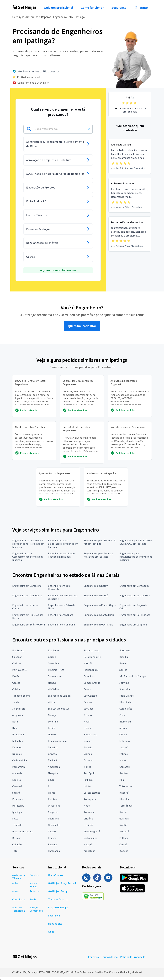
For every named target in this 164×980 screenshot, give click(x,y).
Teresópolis (126, 806)
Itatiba (123, 812)
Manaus (52, 683)
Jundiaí (16, 702)
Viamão (88, 754)
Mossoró (124, 831)
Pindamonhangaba (23, 831)
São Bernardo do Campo (133, 676)
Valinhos (17, 747)
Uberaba (124, 799)
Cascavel (17, 786)
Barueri (123, 663)
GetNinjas (18, 17)
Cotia (122, 715)
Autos (16, 891)
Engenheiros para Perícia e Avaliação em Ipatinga (98, 555)
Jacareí (123, 747)
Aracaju (123, 728)
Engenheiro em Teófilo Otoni (29, 625)
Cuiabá (16, 689)
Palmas (124, 754)
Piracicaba (18, 734)
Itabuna (124, 851)
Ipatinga (80, 17)
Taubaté (53, 760)
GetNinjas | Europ (58, 891)
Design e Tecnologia (19, 909)
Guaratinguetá (92, 831)
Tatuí (15, 851)
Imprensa (93, 957)
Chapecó (53, 812)
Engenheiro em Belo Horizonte (59, 587)
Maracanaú (18, 806)
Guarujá (52, 715)
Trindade (17, 825)
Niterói (88, 663)
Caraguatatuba (92, 793)
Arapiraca (18, 715)
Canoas (88, 702)
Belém (87, 689)
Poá (122, 780)
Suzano (88, 715)
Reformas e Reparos (39, 17)
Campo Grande (92, 683)
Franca (52, 793)
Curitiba (17, 663)
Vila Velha (53, 689)
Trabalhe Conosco (58, 899)
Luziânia (88, 825)
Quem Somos (56, 875)
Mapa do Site (55, 924)
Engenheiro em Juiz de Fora (135, 595)
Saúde (33, 899)
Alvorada (17, 773)
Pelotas (52, 799)
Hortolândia (90, 734)
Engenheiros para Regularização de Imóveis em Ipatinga (136, 557)
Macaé (123, 760)
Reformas (35, 891)
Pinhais (88, 747)
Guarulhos (54, 663)
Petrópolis (90, 773)
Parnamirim (19, 767)
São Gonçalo (91, 696)
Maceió (52, 734)
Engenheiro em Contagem (134, 586)
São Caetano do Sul (58, 709)
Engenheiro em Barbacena (27, 586)
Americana (54, 767)
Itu (50, 786)
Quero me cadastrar (82, 326)
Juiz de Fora (19, 709)
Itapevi (88, 728)
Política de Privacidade (133, 957)
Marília (123, 825)
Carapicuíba (126, 709)
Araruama (89, 812)
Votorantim (126, 786)
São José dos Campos (60, 696)
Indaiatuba (18, 741)
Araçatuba (89, 851)
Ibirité (87, 786)
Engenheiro (60, 17)
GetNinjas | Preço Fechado (63, 883)
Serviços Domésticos (36, 909)
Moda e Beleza (33, 885)
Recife (16, 676)
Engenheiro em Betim (96, 586)
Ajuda (51, 932)
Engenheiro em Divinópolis (27, 595)
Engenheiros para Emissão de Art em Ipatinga (100, 542)
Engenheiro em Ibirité (96, 595)
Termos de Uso (109, 957)
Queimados (54, 825)
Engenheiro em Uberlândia (98, 625)
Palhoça (124, 838)
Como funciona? (92, 8)
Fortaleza (125, 650)
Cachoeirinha (20, 760)
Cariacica (89, 760)
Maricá (87, 767)
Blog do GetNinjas (58, 907)
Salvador (17, 657)
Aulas (15, 883)
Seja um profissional (59, 8)
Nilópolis (17, 754)
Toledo (52, 831)
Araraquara (90, 799)
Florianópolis (91, 670)
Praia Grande (127, 696)
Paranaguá (54, 851)
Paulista (124, 773)
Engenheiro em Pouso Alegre (100, 605)
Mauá (87, 722)
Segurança (119, 8)
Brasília (124, 657)
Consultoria (19, 899)
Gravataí (53, 754)
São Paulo (53, 650)
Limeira (16, 780)
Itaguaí (52, 838)
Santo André (55, 676)
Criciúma (89, 818)
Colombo (125, 741)
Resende (53, 844)
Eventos (34, 875)
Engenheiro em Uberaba (61, 625)
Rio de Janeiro (92, 650)
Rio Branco (18, 650)
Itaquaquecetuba (57, 741)
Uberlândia (125, 702)
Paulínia (88, 780)
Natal (15, 722)
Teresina (53, 747)
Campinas (89, 676)
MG (71, 17)
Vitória (52, 702)
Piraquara (18, 799)
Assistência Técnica (19, 877)
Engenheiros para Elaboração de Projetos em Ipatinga (63, 544)
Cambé (123, 844)
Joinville (124, 683)
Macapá (88, 844)
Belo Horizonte (92, 657)
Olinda (123, 734)
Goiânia (52, 657)
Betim (51, 728)
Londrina (53, 722)
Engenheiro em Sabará (61, 615)
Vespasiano (54, 806)
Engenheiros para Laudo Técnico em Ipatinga (61, 555)
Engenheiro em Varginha (133, 625)
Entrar (141, 8)
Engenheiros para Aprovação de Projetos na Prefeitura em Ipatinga (28, 544)
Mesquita (53, 773)
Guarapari (125, 818)
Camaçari (125, 767)
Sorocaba (125, 689)
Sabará (16, 793)
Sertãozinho (91, 838)
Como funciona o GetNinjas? (33, 83)
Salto (15, 818)
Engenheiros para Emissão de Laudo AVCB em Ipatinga (136, 542)
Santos (123, 670)
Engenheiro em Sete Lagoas (135, 615)
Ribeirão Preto (56, 670)
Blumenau (125, 722)
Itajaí (15, 728)
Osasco (16, 683)
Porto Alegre (19, 670)
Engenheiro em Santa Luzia (99, 615)
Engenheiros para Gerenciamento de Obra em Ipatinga (27, 557)
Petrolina (53, 818)
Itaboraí (124, 793)
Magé (87, 806)
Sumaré (88, 741)
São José (89, 709)
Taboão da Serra (21, 696)
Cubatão (17, 844)
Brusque (17, 838)
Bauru (51, 780)
